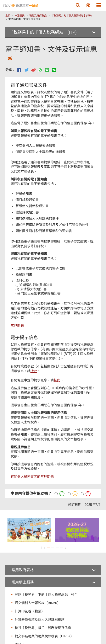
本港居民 (20, 16)
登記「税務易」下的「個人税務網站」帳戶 (46, 595)
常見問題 (17, 326)
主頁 (8, 16)
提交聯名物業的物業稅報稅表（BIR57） (44, 636)
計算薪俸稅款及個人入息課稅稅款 (40, 620)
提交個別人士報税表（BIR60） (38, 603)
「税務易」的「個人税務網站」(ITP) (71, 16)
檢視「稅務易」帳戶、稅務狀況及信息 (43, 628)
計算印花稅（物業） (30, 611)
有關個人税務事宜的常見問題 (32, 477)
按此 (34, 371)
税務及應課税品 (38, 16)
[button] (78, 5)
